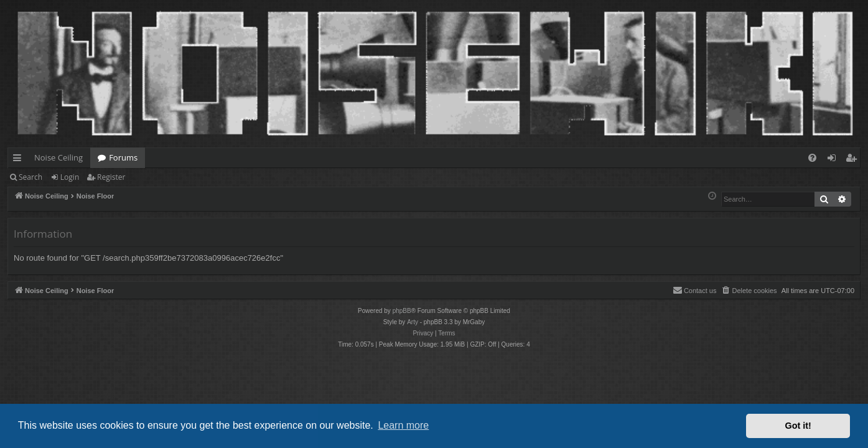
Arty (413, 322)
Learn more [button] (403, 425)
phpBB (402, 311)
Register (111, 177)
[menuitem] (812, 158)
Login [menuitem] (834, 160)
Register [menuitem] (854, 160)
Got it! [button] (798, 426)
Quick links (20, 160)
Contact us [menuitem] (695, 290)
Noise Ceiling (58, 157)
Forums (123, 157)
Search (30, 177)
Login (70, 177)
